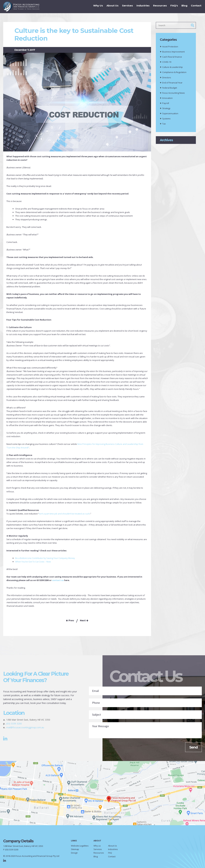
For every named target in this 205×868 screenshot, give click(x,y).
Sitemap (75, 849)
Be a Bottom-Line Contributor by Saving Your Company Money (45, 558)
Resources (159, 6)
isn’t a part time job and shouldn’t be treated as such (64, 514)
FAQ (110, 853)
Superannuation (170, 113)
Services (127, 6)
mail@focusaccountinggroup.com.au (25, 727)
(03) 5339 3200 (14, 724)
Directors (167, 77)
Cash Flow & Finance (172, 57)
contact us (58, 580)
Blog (183, 6)
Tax (164, 124)
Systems (166, 119)
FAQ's (173, 6)
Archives (166, 140)
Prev (70, 620)
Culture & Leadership (172, 67)
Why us (97, 846)
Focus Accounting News (174, 93)
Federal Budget (170, 88)
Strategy (166, 108)
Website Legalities (80, 846)
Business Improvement (173, 52)
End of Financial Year (172, 83)
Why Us (97, 6)
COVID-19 (167, 62)
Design (74, 853)
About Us (112, 6)
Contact (195, 6)
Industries (142, 6)
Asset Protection (170, 47)
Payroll (166, 103)
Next (84, 620)
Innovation (167, 98)
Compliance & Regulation (174, 72)
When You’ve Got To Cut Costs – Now (33, 562)
